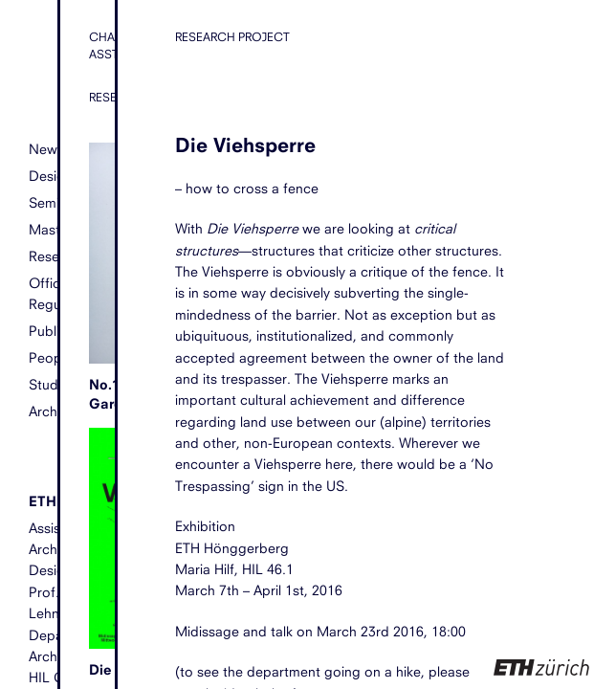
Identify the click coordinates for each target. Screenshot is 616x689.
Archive (52, 411)
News (46, 149)
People (51, 357)
